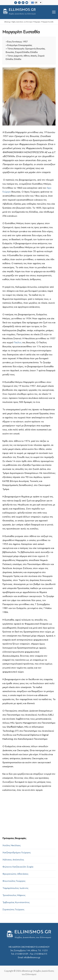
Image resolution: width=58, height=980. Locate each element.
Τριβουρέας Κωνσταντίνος (16, 902)
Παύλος (18, 342)
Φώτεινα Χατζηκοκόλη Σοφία (18, 867)
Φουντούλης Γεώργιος (14, 881)
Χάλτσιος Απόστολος (13, 860)
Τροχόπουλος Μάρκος (14, 895)
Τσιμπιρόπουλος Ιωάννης (15, 888)
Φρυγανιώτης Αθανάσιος (15, 874)
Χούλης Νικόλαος (12, 845)
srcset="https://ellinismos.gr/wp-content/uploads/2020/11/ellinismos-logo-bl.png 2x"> (27, 12)
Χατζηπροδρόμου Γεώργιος (17, 852)
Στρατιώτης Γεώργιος (13, 909)
